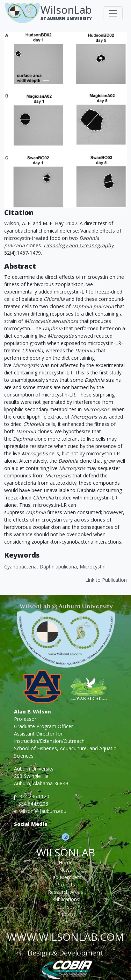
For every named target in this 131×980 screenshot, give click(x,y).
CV (65, 921)
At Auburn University (66, 18)
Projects (66, 885)
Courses (65, 907)
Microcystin (93, 567)
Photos (65, 914)
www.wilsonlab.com (65, 937)
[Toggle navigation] (113, 13)
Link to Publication (106, 580)
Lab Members (66, 877)
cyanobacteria (20, 567)
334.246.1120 (34, 796)
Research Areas (65, 892)
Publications (66, 899)
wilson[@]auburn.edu (43, 811)
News (65, 870)
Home (66, 862)
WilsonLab (66, 10)
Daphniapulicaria (58, 567)
